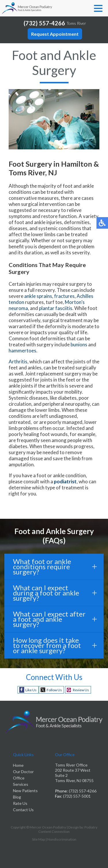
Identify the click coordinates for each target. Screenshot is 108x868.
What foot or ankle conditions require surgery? (55, 567)
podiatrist (65, 481)
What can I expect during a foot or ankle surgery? (55, 593)
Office (19, 778)
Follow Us (54, 690)
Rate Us (20, 803)
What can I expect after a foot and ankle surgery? (55, 619)
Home (18, 765)
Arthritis (18, 361)
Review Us (81, 690)
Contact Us (23, 810)
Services (21, 784)
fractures (64, 296)
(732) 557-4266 (44, 23)
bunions (79, 344)
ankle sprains (38, 296)
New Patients (25, 791)
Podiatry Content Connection (68, 829)
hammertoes (22, 351)
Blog (17, 797)
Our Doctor (23, 772)
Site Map (38, 839)
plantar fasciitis (56, 308)
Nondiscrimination (62, 839)
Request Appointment (55, 34)
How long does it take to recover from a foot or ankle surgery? (55, 645)
